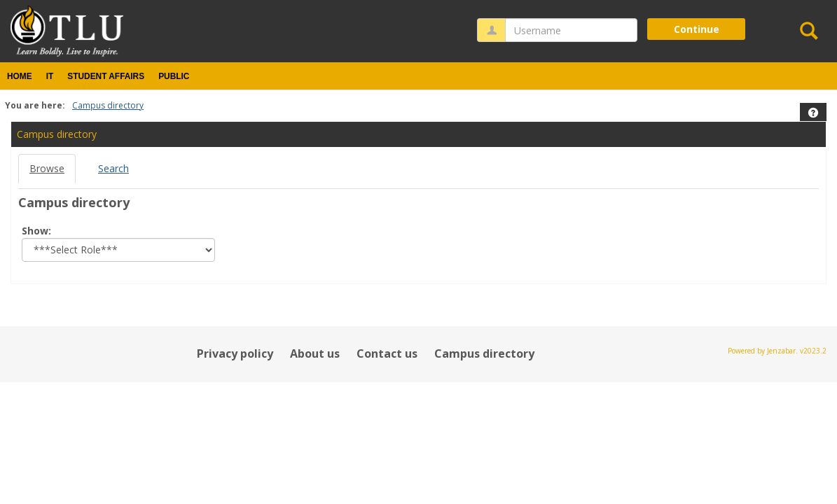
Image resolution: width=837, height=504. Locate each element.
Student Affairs (106, 76)
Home (20, 76)
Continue (697, 29)
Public (174, 76)
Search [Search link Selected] (113, 168)
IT (50, 76)
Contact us (387, 353)
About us (315, 353)
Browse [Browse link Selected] (47, 168)
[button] (813, 113)
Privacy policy (235, 353)
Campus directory (108, 105)
